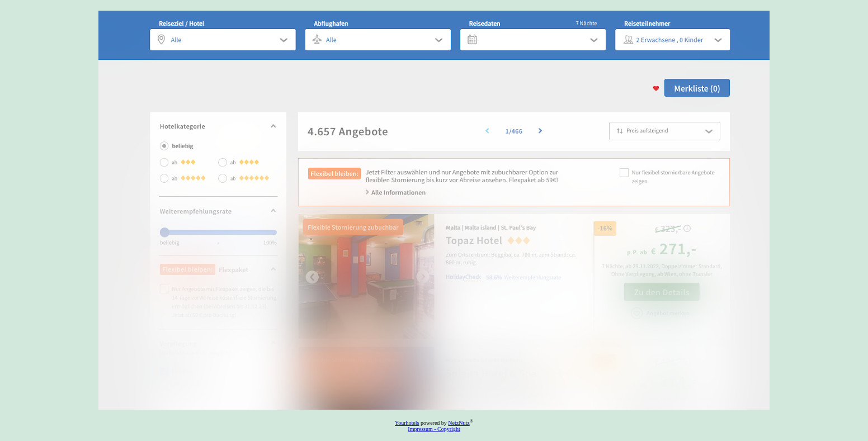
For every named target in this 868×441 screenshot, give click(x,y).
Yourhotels (407, 423)
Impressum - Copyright (434, 429)
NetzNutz (459, 423)
